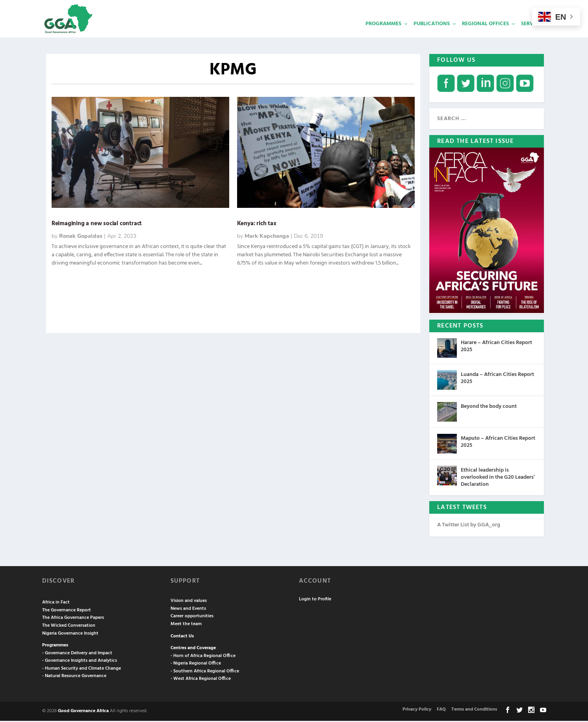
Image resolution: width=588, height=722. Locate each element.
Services (532, 34)
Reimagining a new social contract (98, 225)
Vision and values (189, 602)
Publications (432, 34)
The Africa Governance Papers (73, 619)
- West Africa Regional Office (201, 680)
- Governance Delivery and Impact (77, 654)
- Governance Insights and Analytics (80, 662)
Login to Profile (315, 600)
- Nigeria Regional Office (196, 665)
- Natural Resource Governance (74, 677)
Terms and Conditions (474, 711)
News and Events (188, 610)
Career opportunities (192, 617)
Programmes (383, 34)
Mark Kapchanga (267, 237)
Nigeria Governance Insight (70, 634)
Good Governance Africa (83, 712)
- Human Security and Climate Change (82, 670)
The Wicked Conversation (69, 627)
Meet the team (186, 625)
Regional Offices (485, 34)
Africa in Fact (56, 604)
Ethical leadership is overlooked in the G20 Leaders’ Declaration (498, 479)
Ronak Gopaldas (81, 237)
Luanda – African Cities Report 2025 (497, 379)
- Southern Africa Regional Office (205, 672)
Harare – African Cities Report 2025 (496, 347)
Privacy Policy (417, 711)
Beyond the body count (489, 408)
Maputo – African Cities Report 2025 (498, 443)
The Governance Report (67, 611)
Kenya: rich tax (257, 225)
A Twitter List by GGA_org (469, 526)
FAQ (441, 711)
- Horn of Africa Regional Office (203, 657)
